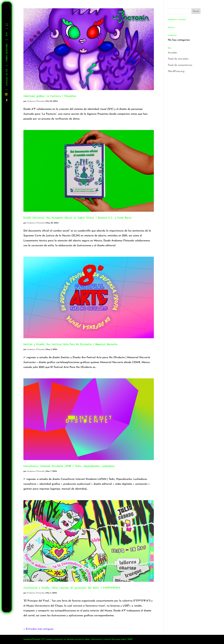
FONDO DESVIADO (7, 53)
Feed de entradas (178, 59)
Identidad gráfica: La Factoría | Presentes (50, 96)
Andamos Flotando (36, 101)
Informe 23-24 (7, 78)
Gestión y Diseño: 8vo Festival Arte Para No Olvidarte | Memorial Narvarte (70, 344)
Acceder (172, 53)
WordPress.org (176, 71)
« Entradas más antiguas (38, 629)
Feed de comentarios (180, 65)
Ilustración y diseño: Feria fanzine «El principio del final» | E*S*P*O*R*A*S (72, 588)
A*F (7, 34)
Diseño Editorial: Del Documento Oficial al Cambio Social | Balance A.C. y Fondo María (77, 218)
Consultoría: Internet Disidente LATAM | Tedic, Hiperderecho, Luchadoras (69, 466)
